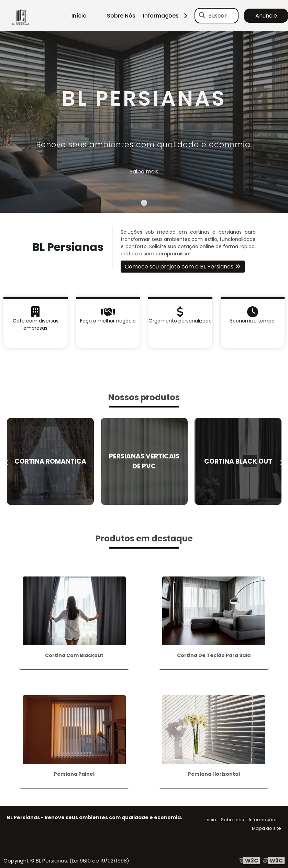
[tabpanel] (144, 122)
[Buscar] (202, 15)
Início (79, 16)
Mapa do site (267, 828)
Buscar (218, 16)
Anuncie (266, 16)
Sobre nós (232, 820)
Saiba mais (144, 172)
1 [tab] (144, 204)
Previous (7, 461)
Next (281, 461)
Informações (168, 16)
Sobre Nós (121, 16)
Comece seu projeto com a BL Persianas (179, 267)
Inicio (210, 820)
